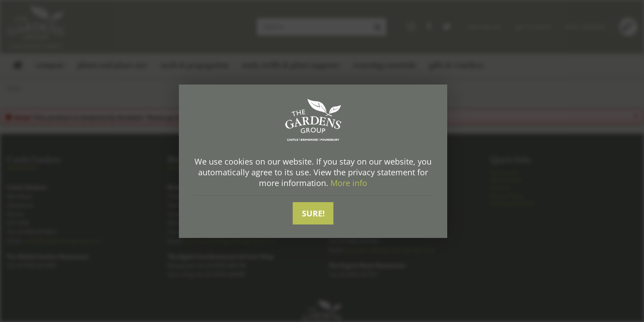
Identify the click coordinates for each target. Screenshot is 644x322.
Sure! (313, 213)
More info (349, 183)
